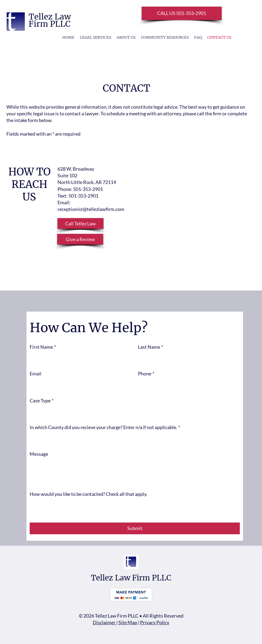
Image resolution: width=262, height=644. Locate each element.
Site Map (128, 622)
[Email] (79, 385)
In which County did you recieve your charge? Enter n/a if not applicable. (105, 427)
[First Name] (79, 358)
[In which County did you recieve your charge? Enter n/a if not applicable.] (133, 439)
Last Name (151, 347)
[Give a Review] (80, 239)
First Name (43, 347)
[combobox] (135, 412)
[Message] (135, 472)
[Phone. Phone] (195, 385)
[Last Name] (187, 358)
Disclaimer (105, 622)
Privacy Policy (155, 622)
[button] (80, 223)
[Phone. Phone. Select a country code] (147, 385)
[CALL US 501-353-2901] (182, 13)
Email (36, 374)
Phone (146, 374)
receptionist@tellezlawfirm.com (91, 209)
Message (39, 454)
